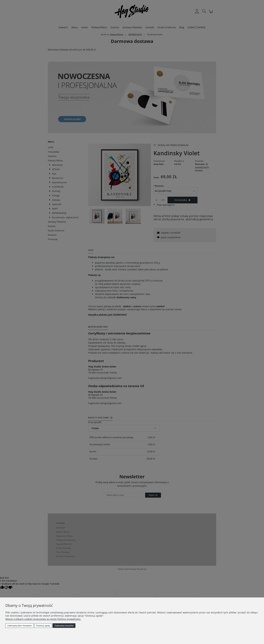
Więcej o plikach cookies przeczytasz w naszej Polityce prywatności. (43, 619)
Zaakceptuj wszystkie (64, 626)
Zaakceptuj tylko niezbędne (19, 626)
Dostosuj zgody (43, 626)
